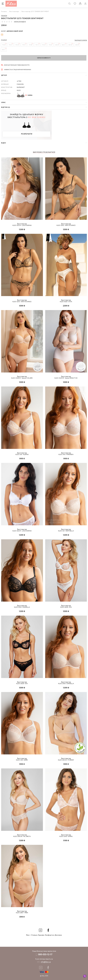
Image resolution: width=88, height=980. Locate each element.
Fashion (4, 16)
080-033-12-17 (45, 955)
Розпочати (27, 134)
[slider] (7, 22)
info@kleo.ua (46, 962)
